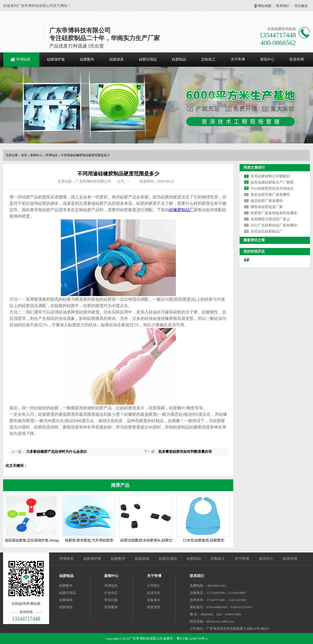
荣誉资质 (154, 607)
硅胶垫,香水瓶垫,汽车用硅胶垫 (89, 540)
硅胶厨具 (117, 59)
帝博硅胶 (23, 59)
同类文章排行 (254, 168)
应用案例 (111, 607)
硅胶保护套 (56, 59)
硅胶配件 (87, 59)
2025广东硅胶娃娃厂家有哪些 (274, 225)
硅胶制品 (179, 59)
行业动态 (111, 593)
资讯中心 (267, 59)
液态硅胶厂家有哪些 (267, 201)
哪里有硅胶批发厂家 (267, 207)
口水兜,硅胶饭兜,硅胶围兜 (204, 540)
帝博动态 (52, 155)
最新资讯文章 (254, 240)
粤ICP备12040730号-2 (192, 639)
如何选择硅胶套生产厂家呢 (272, 182)
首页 (24, 155)
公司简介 (154, 586)
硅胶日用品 (148, 59)
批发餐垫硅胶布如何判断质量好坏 (185, 452)
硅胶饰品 (66, 607)
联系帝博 (297, 59)
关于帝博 (238, 59)
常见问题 (111, 600)
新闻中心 (36, 155)
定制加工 (208, 59)
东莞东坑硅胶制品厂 (267, 231)
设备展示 (154, 600)
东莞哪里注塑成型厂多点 (270, 219)
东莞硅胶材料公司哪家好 (270, 176)
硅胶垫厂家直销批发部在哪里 (274, 213)
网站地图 (265, 6)
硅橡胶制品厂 (181, 210)
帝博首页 (66, 559)
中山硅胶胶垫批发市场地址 (272, 189)
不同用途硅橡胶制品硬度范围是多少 (85, 155)
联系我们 (283, 6)
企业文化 (154, 593)
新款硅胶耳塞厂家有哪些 (270, 195)
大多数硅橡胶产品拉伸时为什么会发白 (56, 452)
